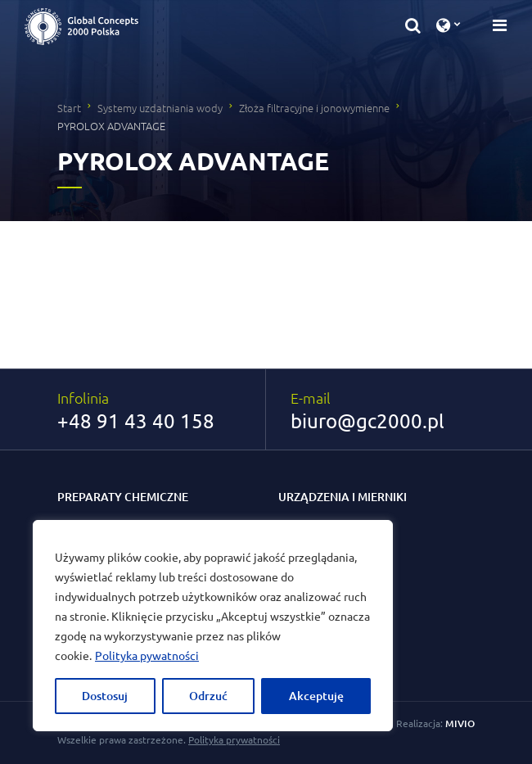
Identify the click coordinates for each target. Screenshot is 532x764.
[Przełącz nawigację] (495, 24)
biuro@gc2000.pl (367, 421)
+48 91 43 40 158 (136, 421)
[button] (413, 24)
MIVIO (460, 723)
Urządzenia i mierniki (343, 497)
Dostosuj (105, 696)
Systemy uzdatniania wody (160, 108)
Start (69, 108)
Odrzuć (208, 696)
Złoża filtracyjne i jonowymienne (314, 108)
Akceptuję (316, 696)
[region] (213, 626)
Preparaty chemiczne (123, 497)
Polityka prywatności (234, 739)
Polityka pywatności (147, 655)
